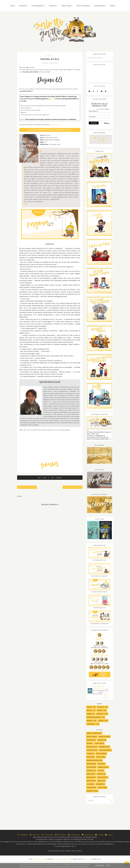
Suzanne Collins (104, 753)
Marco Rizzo (91, 781)
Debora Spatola (92, 753)
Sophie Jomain (99, 750)
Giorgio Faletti (103, 784)
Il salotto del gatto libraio (100, 696)
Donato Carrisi (92, 743)
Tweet (35, 484)
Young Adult (91, 731)
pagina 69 (52, 105)
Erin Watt (90, 750)
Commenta (63, 484)
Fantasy (100, 717)
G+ (49, 484)
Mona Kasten (102, 747)
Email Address (94, 118)
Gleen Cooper (91, 787)
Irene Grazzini (91, 770)
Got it (108, 865)
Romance (90, 727)
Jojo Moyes (90, 791)
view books (106, 704)
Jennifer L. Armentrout (94, 740)
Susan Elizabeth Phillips (95, 767)
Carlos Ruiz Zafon (105, 757)
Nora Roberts (91, 784)
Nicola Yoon (101, 781)
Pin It (55, 484)
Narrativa (100, 721)
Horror (89, 721)
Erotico (90, 717)
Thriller (101, 727)
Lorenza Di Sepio (103, 774)
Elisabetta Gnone (104, 743)
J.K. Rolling (90, 760)
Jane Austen (101, 787)
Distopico (101, 714)
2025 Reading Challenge (98, 693)
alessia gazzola (92, 757)
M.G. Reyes (101, 777)
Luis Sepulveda (91, 794)
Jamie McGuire (91, 747)
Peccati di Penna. (54, 131)
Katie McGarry (91, 774)
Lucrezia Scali (91, 777)
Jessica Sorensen (101, 760)
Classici (89, 714)
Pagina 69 (50, 62)
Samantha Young (92, 798)
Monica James (102, 794)
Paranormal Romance (94, 724)
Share (43, 484)
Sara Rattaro (101, 764)
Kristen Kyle (91, 764)
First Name (92, 123)
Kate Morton (100, 791)
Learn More (100, 865)
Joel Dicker (101, 770)
